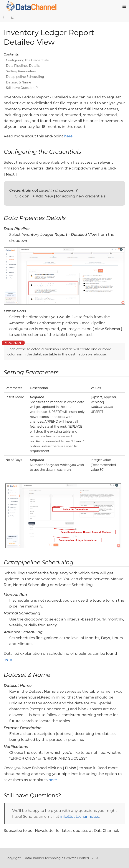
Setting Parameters (21, 71)
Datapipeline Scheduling (25, 77)
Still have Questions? (22, 88)
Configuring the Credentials (27, 60)
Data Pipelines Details (23, 66)
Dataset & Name (19, 82)
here (68, 136)
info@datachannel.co (80, 816)
